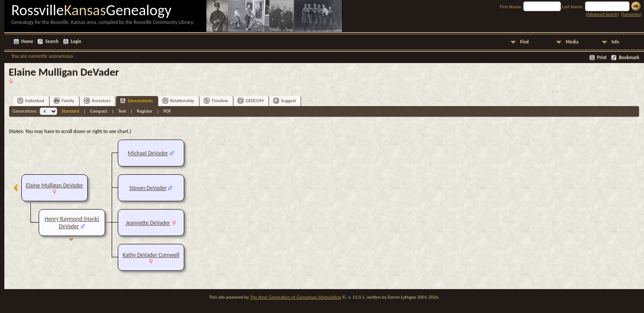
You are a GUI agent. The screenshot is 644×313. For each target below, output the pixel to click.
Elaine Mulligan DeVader (55, 185)
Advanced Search (602, 14)
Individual (31, 101)
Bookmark (629, 58)
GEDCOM (251, 101)
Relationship (178, 101)
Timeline (216, 101)
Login (76, 42)
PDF (167, 111)
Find (524, 42)
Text (122, 111)
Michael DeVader (148, 153)
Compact (99, 111)
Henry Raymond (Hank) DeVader (72, 223)
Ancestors (97, 101)
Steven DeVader (148, 188)
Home (27, 42)
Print (602, 58)
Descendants (136, 101)
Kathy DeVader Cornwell (151, 255)
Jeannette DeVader (148, 223)
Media (572, 42)
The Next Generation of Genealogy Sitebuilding (295, 297)
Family (64, 101)
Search (52, 42)
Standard (70, 111)
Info (615, 42)
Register (145, 111)
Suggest (285, 101)
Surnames (631, 14)
